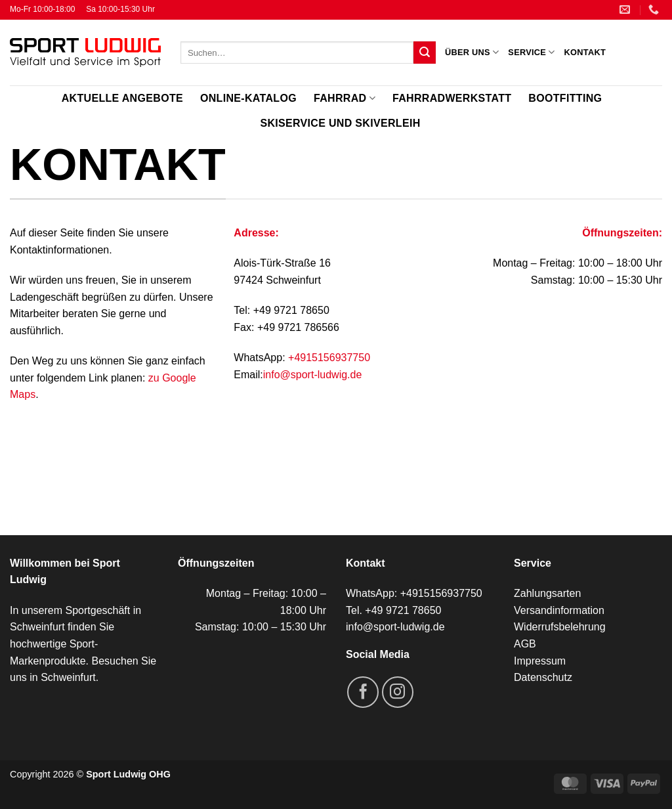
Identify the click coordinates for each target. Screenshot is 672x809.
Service (531, 52)
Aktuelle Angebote (122, 98)
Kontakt (585, 52)
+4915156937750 (329, 358)
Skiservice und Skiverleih (340, 123)
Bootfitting (565, 98)
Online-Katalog (248, 98)
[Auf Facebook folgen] (363, 692)
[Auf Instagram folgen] (398, 692)
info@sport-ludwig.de (313, 375)
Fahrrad (345, 98)
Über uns (472, 52)
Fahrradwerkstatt (452, 98)
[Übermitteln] (425, 53)
